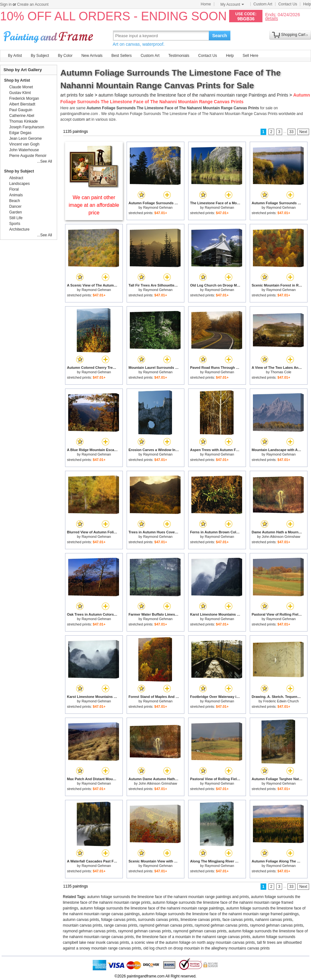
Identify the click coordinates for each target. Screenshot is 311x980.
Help (307, 4)
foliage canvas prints (119, 920)
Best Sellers (122, 56)
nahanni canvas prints (274, 920)
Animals (16, 195)
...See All (45, 161)
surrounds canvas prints (158, 920)
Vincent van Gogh (24, 144)
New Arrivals (92, 56)
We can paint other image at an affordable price (94, 205)
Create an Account (33, 4)
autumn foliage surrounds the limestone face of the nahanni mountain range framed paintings (220, 914)
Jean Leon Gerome (26, 139)
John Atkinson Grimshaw (281, 537)
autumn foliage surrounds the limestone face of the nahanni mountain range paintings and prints (168, 897)
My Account (232, 4)
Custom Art (263, 4)
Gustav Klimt (20, 93)
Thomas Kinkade (23, 121)
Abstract (16, 178)
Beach (15, 201)
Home (206, 4)
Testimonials (179, 56)
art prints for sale (77, 95)
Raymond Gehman (158, 207)
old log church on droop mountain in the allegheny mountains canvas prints (206, 948)
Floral (14, 189)
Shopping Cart (293, 35)
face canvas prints (238, 920)
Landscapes (20, 184)
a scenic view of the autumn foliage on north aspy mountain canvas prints (193, 943)
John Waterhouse (24, 150)
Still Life (16, 218)
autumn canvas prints (81, 920)
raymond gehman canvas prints (166, 925)
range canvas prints (121, 925)
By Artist (15, 56)
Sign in (6, 4)
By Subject (40, 56)
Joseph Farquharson (27, 127)
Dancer (15, 206)
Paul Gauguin (21, 110)
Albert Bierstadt (22, 104)
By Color (65, 56)
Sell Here (251, 56)
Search (220, 36)
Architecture (19, 229)
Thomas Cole (281, 372)
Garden (16, 212)
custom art (82, 119)
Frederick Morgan (24, 98)
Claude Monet (21, 87)
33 (291, 132)
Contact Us (288, 4)
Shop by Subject (19, 171)
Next (303, 132)
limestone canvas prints (200, 920)
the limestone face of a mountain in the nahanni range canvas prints (193, 937)
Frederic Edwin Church (281, 701)
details (271, 18)
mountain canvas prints (82, 925)
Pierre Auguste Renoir (28, 156)
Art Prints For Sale (49, 35)
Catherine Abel (22, 116)
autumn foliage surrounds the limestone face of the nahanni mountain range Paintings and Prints (193, 95)
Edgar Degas (20, 133)
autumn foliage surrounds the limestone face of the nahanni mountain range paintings (152, 908)
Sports (15, 224)
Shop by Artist (17, 80)
